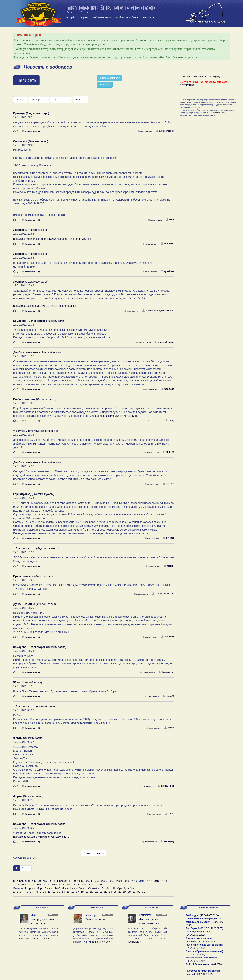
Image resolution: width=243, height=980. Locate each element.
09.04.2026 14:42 (203, 974)
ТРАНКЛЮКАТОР (163, 594)
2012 (149, 881)
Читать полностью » (43, 939)
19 (87, 892)
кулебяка (167, 244)
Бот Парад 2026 (195, 928)
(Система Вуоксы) (34, 494)
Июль (74, 888)
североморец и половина (158, 311)
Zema (170, 814)
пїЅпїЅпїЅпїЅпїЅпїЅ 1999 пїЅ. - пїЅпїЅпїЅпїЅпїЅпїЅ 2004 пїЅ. (49, 881)
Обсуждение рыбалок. (198, 932)
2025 (92, 885)
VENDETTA (145, 915)
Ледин (169, 566)
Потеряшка (105, 85)
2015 (16, 885)
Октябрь (107, 888)
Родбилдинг (193, 915)
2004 (89, 881)
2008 (119, 881)
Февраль (30, 888)
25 (115, 892)
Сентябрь (94, 888)
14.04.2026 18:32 (195, 935)
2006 (104, 881)
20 (92, 892)
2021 (61, 885)
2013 (157, 881)
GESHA (169, 484)
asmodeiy (167, 841)
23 (106, 892)
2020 (54, 885)
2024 (84, 885)
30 (139, 892)
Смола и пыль (95, 919)
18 (82, 892)
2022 (69, 885)
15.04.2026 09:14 (210, 915)
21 (96, 892)
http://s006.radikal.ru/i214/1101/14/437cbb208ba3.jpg (45, 306)
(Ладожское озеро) (31, 113)
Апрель (49, 888)
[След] (28, 868)
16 (73, 892)
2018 (39, 885)
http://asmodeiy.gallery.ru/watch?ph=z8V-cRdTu (41, 837)
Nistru (34, 915)
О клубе (71, 18)
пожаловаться (145, 131)
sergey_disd (166, 786)
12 (54, 892)
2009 (127, 881)
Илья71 (168, 696)
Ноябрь (118, 888)
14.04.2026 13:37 (195, 948)
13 (59, 892)
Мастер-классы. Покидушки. (202, 958)
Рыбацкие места (102, 18)
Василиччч (166, 672)
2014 (164, 881)
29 (134, 892)
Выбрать (81, 100)
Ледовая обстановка (110, 78)
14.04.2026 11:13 (195, 955)
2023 (76, 885)
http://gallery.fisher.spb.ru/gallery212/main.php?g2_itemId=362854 (52, 239)
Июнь (65, 888)
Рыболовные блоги (127, 18)
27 (125, 892)
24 (110, 892)
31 (143, 892)
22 (101, 892)
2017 (31, 885)
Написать (26, 80)
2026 (99, 885)
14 (63, 892)
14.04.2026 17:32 (208, 942)
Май (58, 888)
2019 (46, 885)
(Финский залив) (31, 141)
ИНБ (170, 220)
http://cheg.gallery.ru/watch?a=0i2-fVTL (115, 416)
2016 (24, 885)
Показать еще (94, 853)
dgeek (169, 728)
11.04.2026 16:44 (195, 961)
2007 (112, 881)
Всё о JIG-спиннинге (197, 964)
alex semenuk (165, 131)
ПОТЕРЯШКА (187, 85)
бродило (168, 389)
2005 (97, 881)
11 (49, 892)
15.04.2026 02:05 (213, 928)
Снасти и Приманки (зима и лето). (205, 951)
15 (68, 892)
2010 (134, 881)
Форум (84, 18)
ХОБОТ (168, 538)
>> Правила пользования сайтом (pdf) (200, 77)
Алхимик (168, 637)
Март (40, 888)
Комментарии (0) (31, 131)
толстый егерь (164, 342)
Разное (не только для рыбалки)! (205, 945)
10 (45, 892)
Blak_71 (168, 452)
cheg (170, 421)
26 (120, 892)
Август (83, 888)
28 (129, 892)
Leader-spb (91, 915)
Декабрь (129, 888)
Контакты (149, 18)
